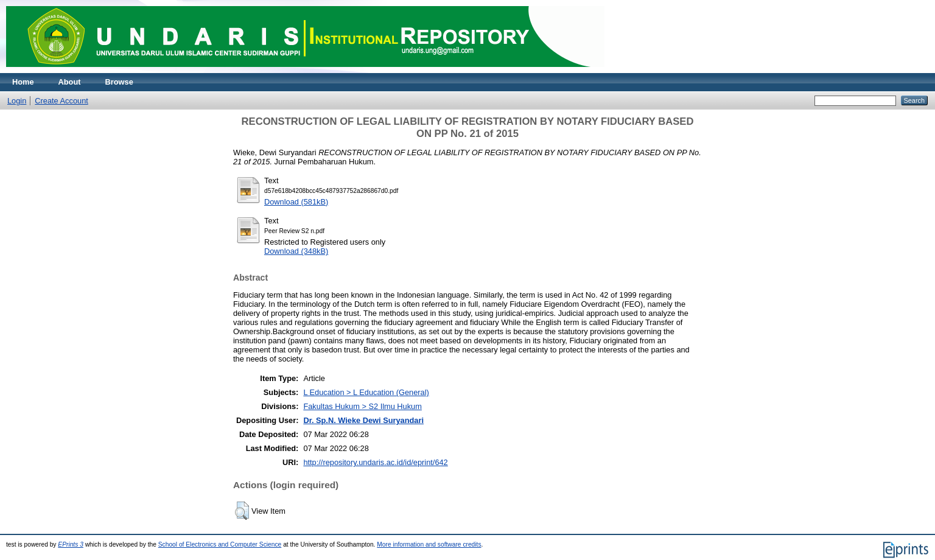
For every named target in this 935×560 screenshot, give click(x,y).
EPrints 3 (71, 544)
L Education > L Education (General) (366, 392)
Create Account (61, 101)
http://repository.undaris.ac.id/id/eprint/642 (375, 462)
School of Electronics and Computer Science (220, 544)
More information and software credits (429, 544)
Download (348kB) (296, 251)
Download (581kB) (296, 202)
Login (17, 101)
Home (23, 82)
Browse (119, 82)
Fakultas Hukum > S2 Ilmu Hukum (362, 406)
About (70, 82)
